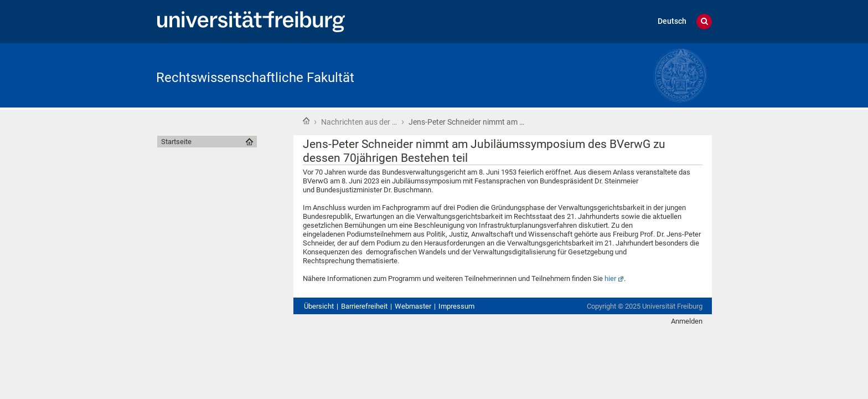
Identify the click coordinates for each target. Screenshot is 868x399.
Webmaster (413, 306)
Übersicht (319, 306)
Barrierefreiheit (364, 306)
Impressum (456, 306)
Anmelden (687, 321)
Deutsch (672, 21)
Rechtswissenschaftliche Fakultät (255, 78)
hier (610, 278)
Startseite (306, 121)
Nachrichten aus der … (359, 122)
